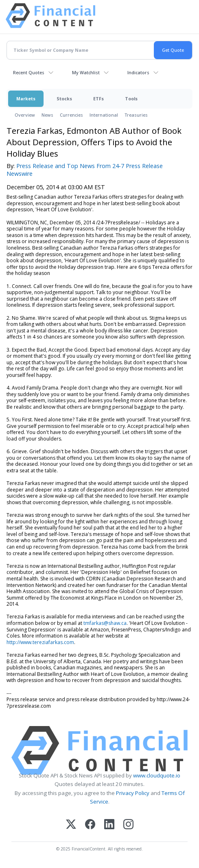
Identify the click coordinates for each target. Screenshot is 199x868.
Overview (25, 115)
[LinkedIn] (109, 825)
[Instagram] (128, 825)
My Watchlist (86, 72)
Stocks (64, 99)
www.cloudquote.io (157, 775)
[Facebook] (90, 825)
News (47, 115)
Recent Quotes (29, 72)
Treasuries (136, 115)
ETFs (98, 99)
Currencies (71, 115)
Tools (131, 99)
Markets (26, 99)
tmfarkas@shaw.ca (105, 623)
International (104, 115)
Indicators (138, 72)
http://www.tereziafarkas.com (40, 642)
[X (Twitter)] (71, 825)
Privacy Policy (133, 793)
